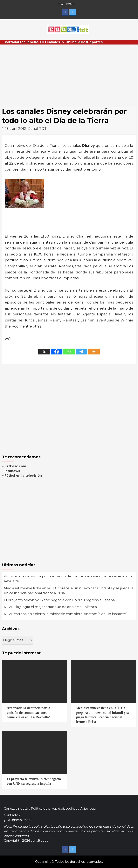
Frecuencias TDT (32, 42)
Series (82, 42)
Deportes (95, 42)
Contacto (11, 815)
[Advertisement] (69, 74)
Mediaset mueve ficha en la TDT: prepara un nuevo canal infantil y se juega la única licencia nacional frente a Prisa (69, 591)
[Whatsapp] (69, 352)
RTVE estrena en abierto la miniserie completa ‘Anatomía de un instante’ (65, 614)
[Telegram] (81, 352)
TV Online (68, 42)
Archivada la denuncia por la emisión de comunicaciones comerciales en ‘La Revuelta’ (68, 579)
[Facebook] (57, 352)
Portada (11, 42)
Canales (53, 42)
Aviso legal (88, 809)
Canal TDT (37, 129)
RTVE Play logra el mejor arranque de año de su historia (50, 607)
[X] (44, 352)
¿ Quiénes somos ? (18, 820)
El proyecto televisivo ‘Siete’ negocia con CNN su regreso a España (59, 600)
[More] (94, 352)
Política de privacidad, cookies (54, 809)
